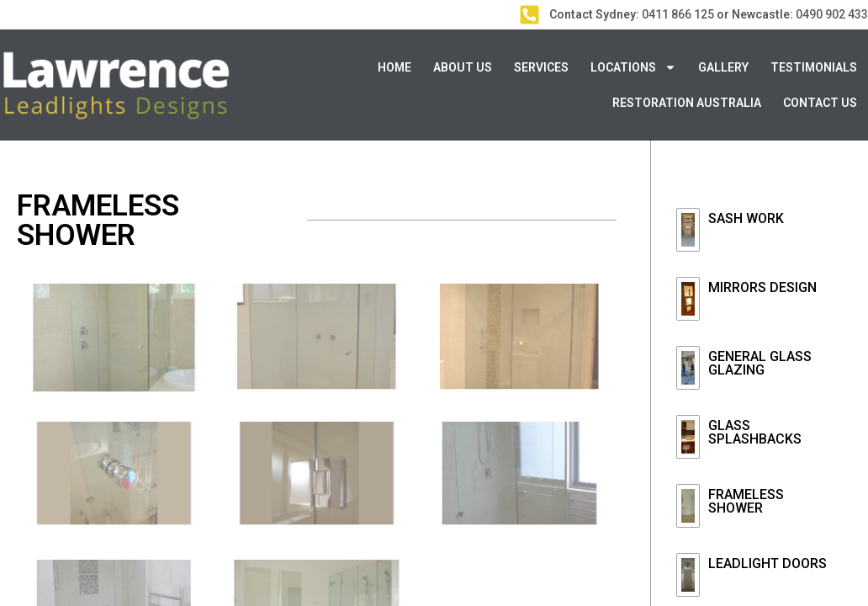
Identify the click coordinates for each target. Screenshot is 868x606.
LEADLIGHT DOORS (767, 563)
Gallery (723, 67)
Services (541, 67)
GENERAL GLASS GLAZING (760, 363)
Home (394, 67)
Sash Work (746, 218)
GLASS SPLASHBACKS (755, 432)
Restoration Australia (687, 103)
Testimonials (814, 67)
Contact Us (820, 103)
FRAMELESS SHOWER (746, 501)
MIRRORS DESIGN (762, 287)
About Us (463, 67)
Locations (633, 67)
